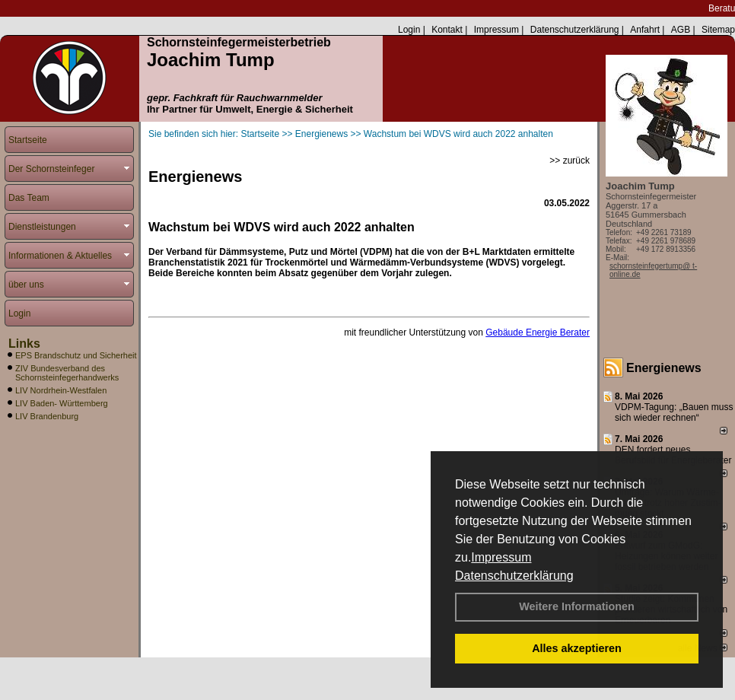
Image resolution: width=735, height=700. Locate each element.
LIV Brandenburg (47, 416)
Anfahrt (645, 30)
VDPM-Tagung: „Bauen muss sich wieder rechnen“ (674, 412)
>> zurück (570, 161)
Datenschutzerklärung (514, 576)
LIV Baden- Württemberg (62, 403)
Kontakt (447, 30)
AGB (681, 30)
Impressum (501, 557)
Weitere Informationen (577, 606)
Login (409, 30)
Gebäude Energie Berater (538, 332)
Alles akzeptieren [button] (577, 648)
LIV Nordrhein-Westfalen (61, 390)
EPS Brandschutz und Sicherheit (76, 355)
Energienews (664, 368)
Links (24, 344)
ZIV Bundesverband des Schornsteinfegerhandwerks (67, 373)
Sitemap (718, 30)
